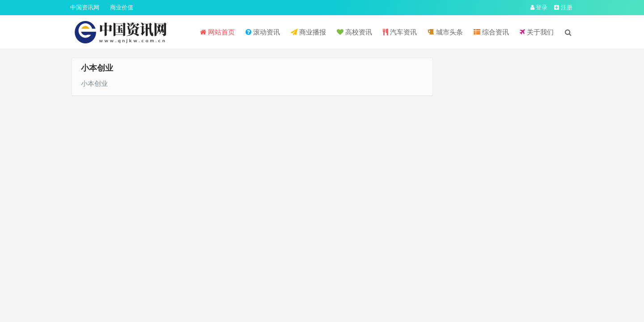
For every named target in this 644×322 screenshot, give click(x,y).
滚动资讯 (263, 32)
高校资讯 (354, 32)
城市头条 (445, 32)
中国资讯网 (85, 7)
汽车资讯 (400, 32)
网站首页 (217, 32)
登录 (539, 7)
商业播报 (308, 32)
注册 (563, 7)
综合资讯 (491, 32)
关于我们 (537, 32)
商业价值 (122, 7)
